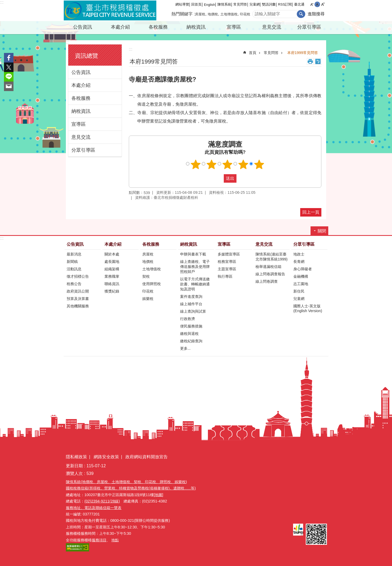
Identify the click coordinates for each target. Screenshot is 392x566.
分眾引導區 (309, 27)
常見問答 (240, 4)
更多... (185, 348)
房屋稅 (200, 14)
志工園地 (301, 284)
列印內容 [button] (310, 61)
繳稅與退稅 (189, 334)
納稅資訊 (196, 27)
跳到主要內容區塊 (3, 3)
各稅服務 (158, 27)
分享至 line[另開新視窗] (9, 77)
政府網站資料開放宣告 (147, 457)
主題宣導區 (227, 269)
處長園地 (112, 262)
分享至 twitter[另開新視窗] (9, 67)
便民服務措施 (191, 326)
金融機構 (301, 276)
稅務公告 (74, 284)
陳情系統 (224, 4)
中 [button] (317, 4)
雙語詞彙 (269, 4)
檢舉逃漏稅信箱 (268, 267)
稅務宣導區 (227, 262)
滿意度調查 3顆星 (227, 164)
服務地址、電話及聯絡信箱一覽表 (94, 508)
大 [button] (323, 4)
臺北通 (299, 4)
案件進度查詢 (191, 297)
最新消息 (74, 254)
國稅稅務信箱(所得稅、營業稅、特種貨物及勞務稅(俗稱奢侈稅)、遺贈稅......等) (131, 488)
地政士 (299, 254)
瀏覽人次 (74, 473)
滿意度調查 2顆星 (212, 164)
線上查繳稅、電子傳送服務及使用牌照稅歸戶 (195, 267)
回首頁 (196, 4)
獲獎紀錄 (112, 291)
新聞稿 (72, 262)
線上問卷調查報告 (270, 274)
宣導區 (234, 27)
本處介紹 (120, 27)
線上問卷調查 (267, 281)
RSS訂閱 (285, 4)
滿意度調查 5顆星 (259, 164)
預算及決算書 (78, 299)
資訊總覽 (86, 56)
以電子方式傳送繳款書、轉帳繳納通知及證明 (195, 284)
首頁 (253, 53)
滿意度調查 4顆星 (243, 164)
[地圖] (158, 495)
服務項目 (99, 540)
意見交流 (272, 27)
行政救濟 (188, 319)
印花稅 (245, 14)
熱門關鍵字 (182, 14)
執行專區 (225, 276)
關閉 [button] (322, 231)
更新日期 (74, 466)
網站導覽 (182, 4)
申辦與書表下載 (193, 254)
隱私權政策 (76, 457)
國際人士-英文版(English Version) (308, 308)
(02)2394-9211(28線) (102, 501)
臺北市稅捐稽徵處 (110, 11)
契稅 (146, 276)
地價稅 (213, 14)
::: (2, 2)
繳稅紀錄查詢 (191, 341)
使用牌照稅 (152, 284)
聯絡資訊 (112, 284)
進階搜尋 (316, 14)
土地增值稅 (229, 14)
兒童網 (255, 4)
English (209, 5)
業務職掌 (112, 276)
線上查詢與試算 (193, 311)
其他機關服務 (78, 306)
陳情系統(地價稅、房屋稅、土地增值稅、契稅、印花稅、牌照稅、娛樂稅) (126, 482)
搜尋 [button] (301, 14)
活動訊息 (74, 269)
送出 (219, 178)
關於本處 (112, 254)
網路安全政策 (106, 457)
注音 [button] (318, 61)
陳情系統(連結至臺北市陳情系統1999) (272, 257)
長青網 (299, 262)
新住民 (299, 291)
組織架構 (112, 269)
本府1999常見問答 (303, 53)
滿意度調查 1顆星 (196, 164)
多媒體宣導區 (229, 254)
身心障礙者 (303, 269)
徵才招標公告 (78, 276)
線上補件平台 (191, 304)
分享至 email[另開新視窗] (9, 86)
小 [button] (312, 4)
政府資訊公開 (78, 291)
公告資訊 (83, 27)
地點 (115, 540)
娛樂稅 (148, 299)
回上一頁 (311, 212)
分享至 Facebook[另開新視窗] (9, 58)
